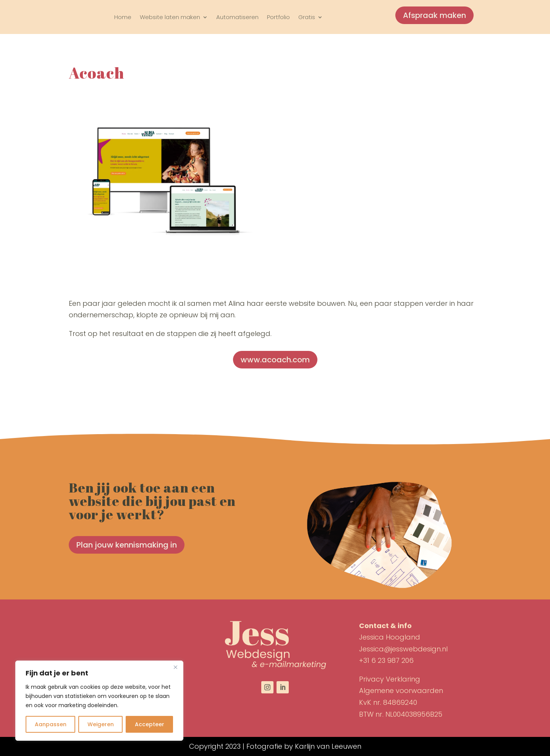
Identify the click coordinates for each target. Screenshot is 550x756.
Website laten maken (170, 17)
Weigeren (101, 724)
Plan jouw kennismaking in (127, 545)
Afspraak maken (434, 15)
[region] (99, 701)
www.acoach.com (275, 360)
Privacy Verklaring (390, 679)
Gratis (307, 17)
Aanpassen (51, 724)
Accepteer (150, 724)
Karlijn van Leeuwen (328, 746)
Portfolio (278, 17)
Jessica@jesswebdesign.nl (403, 649)
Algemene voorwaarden (401, 691)
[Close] (175, 667)
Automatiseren (237, 17)
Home (123, 17)
